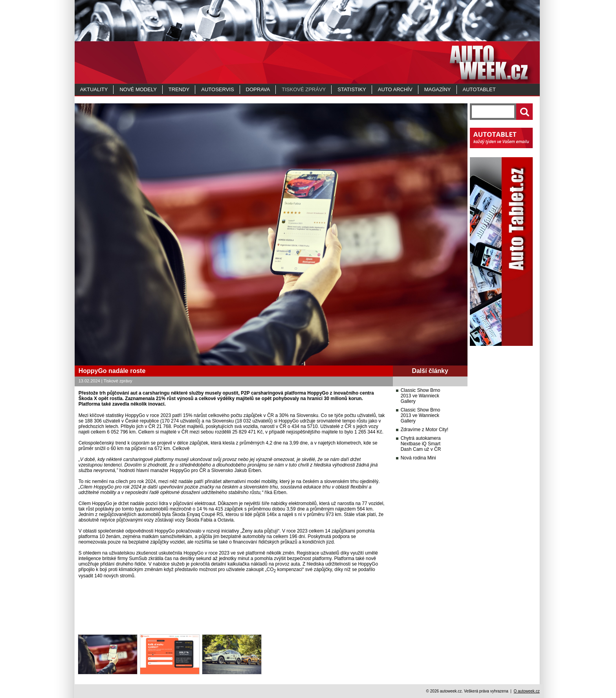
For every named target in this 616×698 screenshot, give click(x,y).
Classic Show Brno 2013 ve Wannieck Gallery (421, 396)
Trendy (179, 89)
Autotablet (479, 89)
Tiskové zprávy (304, 89)
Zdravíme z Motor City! (424, 430)
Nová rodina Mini (418, 458)
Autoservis (217, 89)
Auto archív (395, 89)
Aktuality (94, 89)
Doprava (258, 89)
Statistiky (352, 89)
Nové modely (138, 89)
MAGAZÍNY (438, 89)
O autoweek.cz (526, 691)
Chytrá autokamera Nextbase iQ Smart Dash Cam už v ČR (421, 444)
